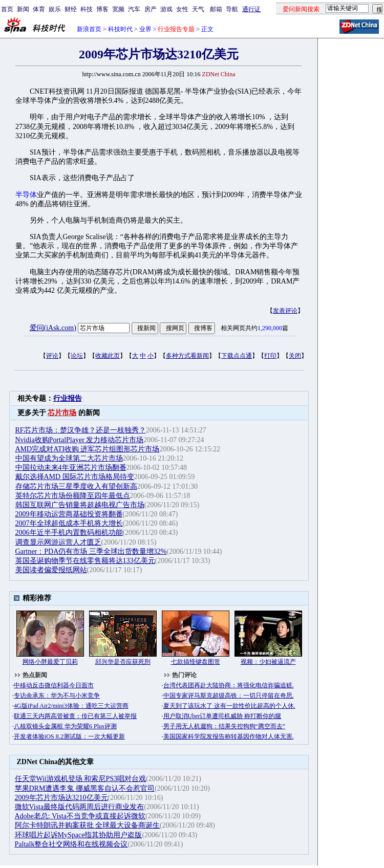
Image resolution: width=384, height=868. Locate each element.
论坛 (77, 356)
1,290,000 (270, 328)
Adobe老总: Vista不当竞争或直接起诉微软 (80, 816)
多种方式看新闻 (187, 356)
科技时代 (120, 29)
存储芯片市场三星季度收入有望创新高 (76, 486)
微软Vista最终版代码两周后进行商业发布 (80, 807)
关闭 (295, 356)
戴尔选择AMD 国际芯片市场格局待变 (75, 477)
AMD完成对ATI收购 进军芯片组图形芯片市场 (88, 449)
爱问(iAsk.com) (53, 328)
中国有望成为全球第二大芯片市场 (69, 458)
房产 (151, 9)
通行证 (251, 9)
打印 (270, 356)
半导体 (26, 195)
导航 (232, 9)
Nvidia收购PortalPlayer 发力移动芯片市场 (80, 440)
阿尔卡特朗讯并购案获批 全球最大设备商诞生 (88, 825)
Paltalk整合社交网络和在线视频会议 (71, 844)
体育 (39, 9)
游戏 (166, 9)
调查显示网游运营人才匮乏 (58, 542)
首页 (7, 9)
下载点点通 (237, 356)
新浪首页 (89, 29)
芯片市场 (62, 413)
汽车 (134, 9)
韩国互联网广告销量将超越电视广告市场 (80, 505)
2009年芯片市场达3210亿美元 (61, 798)
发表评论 (285, 311)
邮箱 (216, 9)
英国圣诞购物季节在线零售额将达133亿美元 (85, 561)
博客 (102, 9)
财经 (71, 9)
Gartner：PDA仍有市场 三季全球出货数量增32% (91, 551)
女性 (182, 9)
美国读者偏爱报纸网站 (51, 570)
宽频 (118, 9)
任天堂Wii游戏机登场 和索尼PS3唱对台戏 (81, 779)
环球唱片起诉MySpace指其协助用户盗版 (79, 835)
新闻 (23, 9)
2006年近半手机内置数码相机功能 (69, 533)
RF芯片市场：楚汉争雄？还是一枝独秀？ (81, 430)
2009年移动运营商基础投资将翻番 (69, 514)
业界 (145, 29)
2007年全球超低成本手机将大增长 (69, 523)
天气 (198, 9)
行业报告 (68, 398)
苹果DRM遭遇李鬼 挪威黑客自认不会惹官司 (85, 788)
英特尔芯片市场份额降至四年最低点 (73, 496)
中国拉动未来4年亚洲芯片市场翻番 (71, 468)
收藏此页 (108, 356)
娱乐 (55, 9)
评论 (52, 356)
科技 (87, 9)
